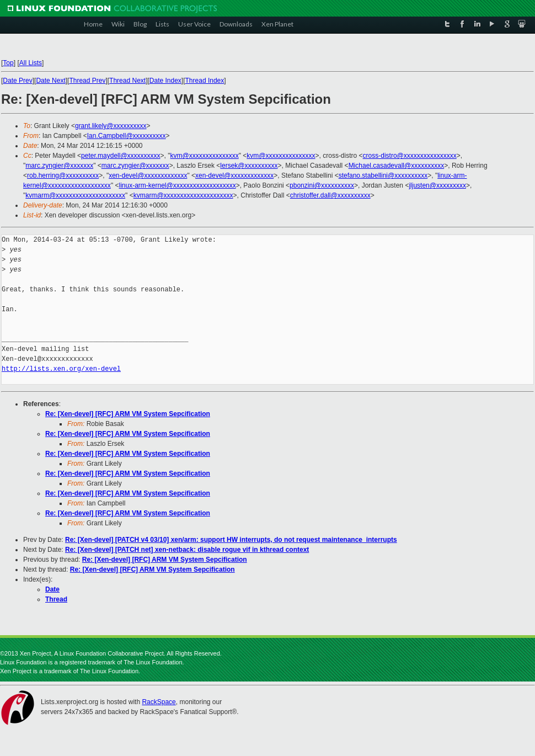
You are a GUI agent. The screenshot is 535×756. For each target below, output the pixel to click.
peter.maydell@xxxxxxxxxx (121, 156)
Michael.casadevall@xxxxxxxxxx (397, 166)
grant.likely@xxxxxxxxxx (111, 126)
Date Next (50, 81)
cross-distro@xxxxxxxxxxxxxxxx (410, 156)
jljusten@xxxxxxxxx (437, 185)
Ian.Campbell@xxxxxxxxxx (127, 136)
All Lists (31, 63)
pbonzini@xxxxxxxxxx (322, 185)
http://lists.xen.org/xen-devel (61, 369)
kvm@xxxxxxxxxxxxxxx (205, 156)
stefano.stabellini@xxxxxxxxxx (383, 175)
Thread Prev (87, 81)
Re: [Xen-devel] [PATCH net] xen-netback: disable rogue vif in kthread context (187, 550)
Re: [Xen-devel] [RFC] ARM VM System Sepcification (128, 414)
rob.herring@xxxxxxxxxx (63, 175)
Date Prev (17, 81)
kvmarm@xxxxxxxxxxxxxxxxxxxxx (75, 195)
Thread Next (127, 81)
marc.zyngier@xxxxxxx (59, 166)
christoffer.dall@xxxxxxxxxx (330, 195)
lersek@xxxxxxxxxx (249, 166)
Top (8, 63)
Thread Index (205, 81)
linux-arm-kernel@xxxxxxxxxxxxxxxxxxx (177, 185)
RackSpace (159, 702)
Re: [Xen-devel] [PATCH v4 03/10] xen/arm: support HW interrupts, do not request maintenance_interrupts (231, 540)
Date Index (165, 81)
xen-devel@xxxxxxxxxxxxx (148, 175)
